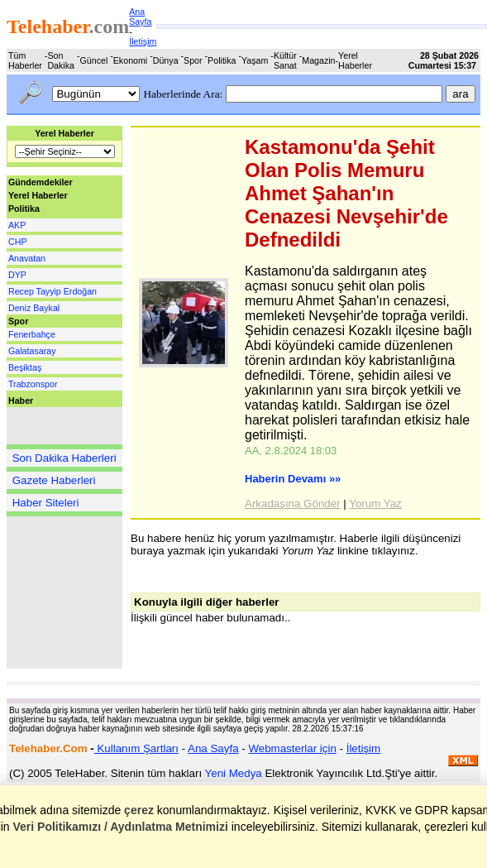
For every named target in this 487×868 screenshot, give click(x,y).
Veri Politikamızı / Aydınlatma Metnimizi (120, 827)
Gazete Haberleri (54, 480)
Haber (21, 400)
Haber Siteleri (46, 503)
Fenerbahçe (32, 334)
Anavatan (27, 258)
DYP (17, 275)
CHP (18, 242)
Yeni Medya (234, 773)
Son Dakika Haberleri (64, 458)
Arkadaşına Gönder (293, 504)
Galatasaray (32, 351)
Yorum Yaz (375, 504)
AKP (17, 225)
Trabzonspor (33, 384)
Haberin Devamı (293, 479)
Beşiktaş (25, 367)
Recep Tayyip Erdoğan (53, 291)
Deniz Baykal (34, 308)
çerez (139, 810)
